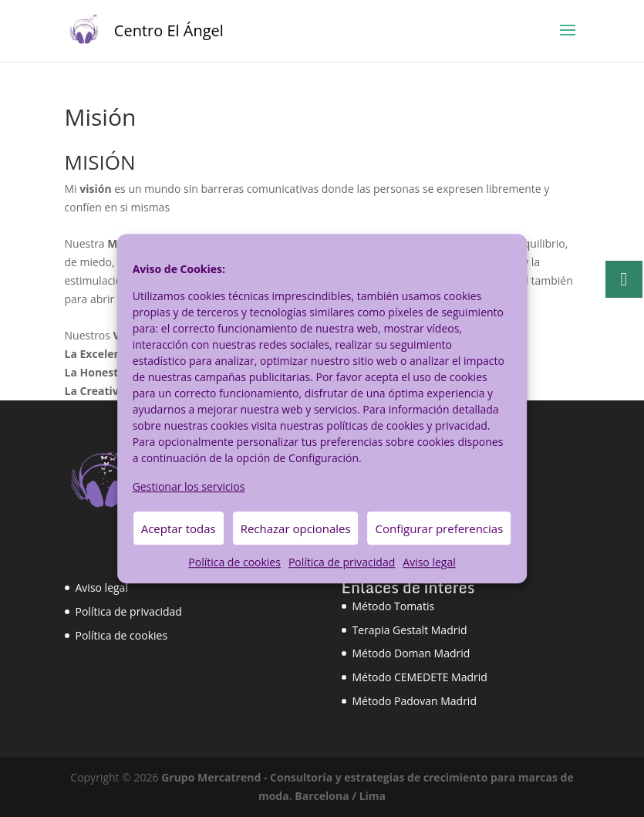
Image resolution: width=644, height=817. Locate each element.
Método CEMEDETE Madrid (420, 677)
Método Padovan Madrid (415, 701)
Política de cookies (234, 563)
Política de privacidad (342, 563)
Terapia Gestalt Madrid (410, 630)
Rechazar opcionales (296, 528)
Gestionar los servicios (189, 486)
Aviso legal (429, 563)
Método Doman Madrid (411, 653)
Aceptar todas (179, 528)
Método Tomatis (394, 606)
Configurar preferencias (440, 528)
